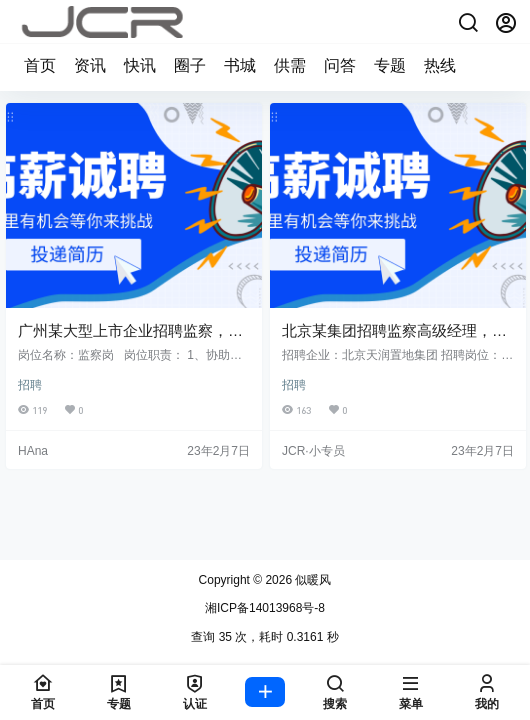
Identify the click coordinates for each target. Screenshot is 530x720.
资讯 (90, 65)
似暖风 (311, 580)
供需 (290, 65)
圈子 (190, 65)
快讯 (140, 65)
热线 (440, 65)
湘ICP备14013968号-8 (265, 608)
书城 (240, 65)
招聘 (30, 385)
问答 (340, 65)
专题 (390, 65)
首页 (40, 65)
